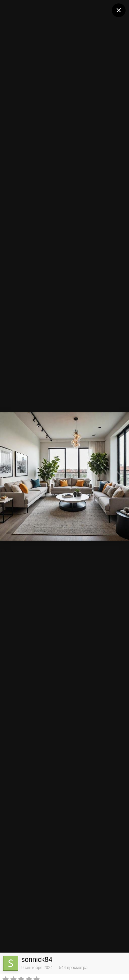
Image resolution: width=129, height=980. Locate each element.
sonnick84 (37, 959)
